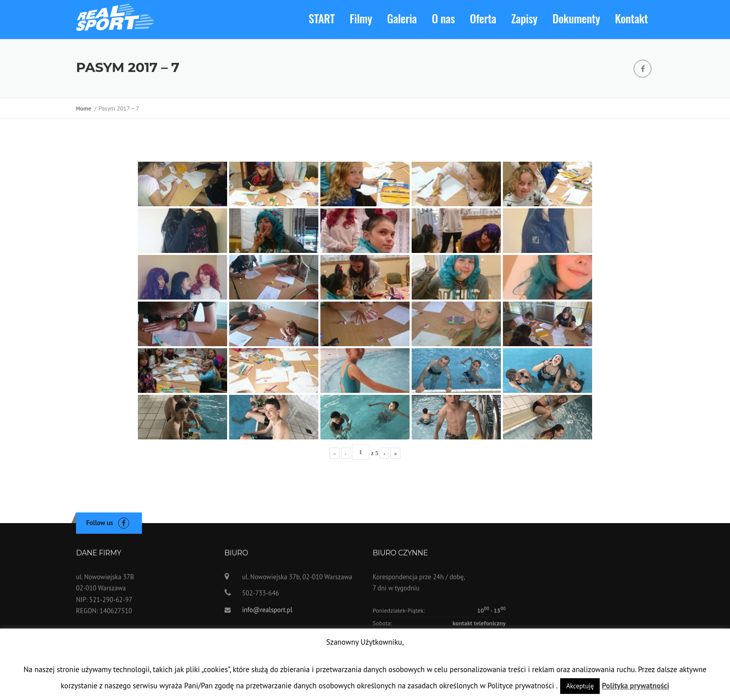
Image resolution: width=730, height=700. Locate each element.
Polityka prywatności (635, 686)
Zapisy (525, 18)
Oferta (483, 18)
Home (85, 108)
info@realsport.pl (267, 614)
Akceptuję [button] (580, 686)
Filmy (361, 18)
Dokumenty (576, 18)
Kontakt (631, 18)
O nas (444, 18)
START (322, 18)
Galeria (402, 18)
